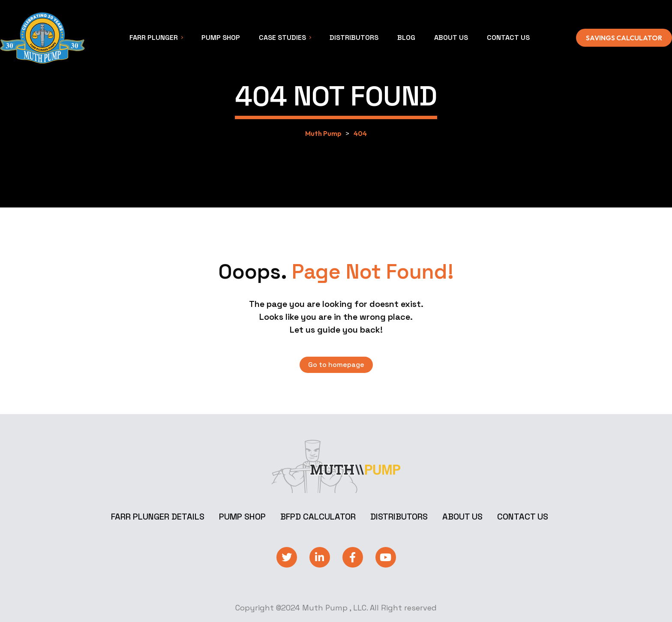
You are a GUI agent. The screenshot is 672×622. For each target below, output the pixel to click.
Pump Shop (242, 517)
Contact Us (523, 517)
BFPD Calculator (318, 517)
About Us (462, 517)
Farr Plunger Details (158, 517)
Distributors (399, 517)
